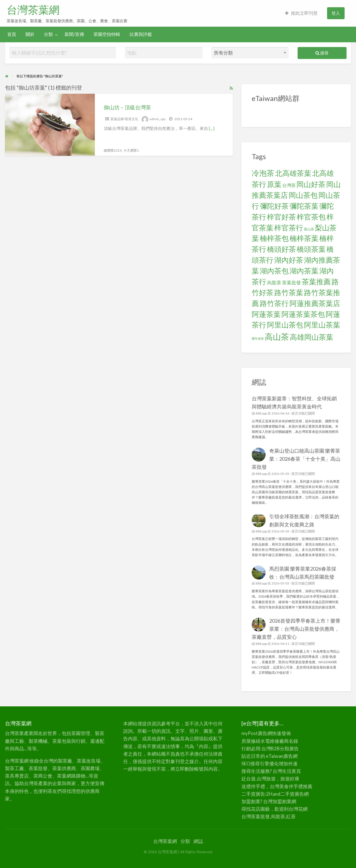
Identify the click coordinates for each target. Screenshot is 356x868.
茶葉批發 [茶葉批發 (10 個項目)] (291, 283)
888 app (261, 413)
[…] (212, 128)
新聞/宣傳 (74, 34)
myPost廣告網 (257, 733)
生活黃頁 (291, 771)
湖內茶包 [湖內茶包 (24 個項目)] (274, 271)
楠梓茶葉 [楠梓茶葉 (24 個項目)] (304, 238)
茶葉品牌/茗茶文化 (124, 119)
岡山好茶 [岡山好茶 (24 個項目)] (311, 184)
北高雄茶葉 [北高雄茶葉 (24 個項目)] (293, 173)
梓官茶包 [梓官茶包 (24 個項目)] (311, 217)
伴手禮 (296, 786)
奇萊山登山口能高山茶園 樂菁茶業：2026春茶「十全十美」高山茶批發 (296, 459)
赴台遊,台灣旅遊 (259, 779)
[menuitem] (301, 13)
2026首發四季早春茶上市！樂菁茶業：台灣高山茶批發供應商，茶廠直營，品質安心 (296, 629)
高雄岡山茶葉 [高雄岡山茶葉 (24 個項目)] (311, 337)
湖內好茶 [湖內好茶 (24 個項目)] (289, 260)
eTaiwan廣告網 (282, 756)
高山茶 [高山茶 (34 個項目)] (277, 336)
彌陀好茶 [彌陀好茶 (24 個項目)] (274, 206)
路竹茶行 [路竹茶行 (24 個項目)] (274, 303)
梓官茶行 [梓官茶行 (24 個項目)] (289, 228)
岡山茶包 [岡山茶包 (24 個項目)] (303, 195)
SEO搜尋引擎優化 (260, 764)
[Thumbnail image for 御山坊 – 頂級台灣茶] (50, 125)
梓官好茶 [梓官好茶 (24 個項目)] (281, 217)
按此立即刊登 (301, 13)
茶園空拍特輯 (107, 34)
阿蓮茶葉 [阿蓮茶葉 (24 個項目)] (266, 314)
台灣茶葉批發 (256, 816)
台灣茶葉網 (33, 10)
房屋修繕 (251, 741)
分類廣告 (289, 749)
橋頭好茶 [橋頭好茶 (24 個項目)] (281, 249)
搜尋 (322, 53)
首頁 (12, 34)
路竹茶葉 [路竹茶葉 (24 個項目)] (289, 292)
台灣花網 (298, 809)
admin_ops (158, 119)
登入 (336, 13)
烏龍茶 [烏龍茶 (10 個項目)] (274, 283)
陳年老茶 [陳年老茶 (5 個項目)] (258, 338)
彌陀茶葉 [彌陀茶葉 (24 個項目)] (304, 206)
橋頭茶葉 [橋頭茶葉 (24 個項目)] (311, 249)
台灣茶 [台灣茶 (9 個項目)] (289, 185)
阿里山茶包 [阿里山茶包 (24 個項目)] (285, 325)
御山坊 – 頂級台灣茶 (127, 107)
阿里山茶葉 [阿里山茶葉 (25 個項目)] (322, 325)
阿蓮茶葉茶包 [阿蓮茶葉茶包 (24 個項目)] (303, 314)
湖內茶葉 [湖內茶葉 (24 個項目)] (304, 271)
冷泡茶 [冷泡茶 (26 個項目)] (263, 173)
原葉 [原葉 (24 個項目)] (274, 184)
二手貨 (287, 794)
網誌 (198, 841)
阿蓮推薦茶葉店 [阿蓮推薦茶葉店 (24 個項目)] (315, 303)
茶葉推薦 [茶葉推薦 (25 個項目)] (316, 282)
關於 (30, 34)
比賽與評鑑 (141, 34)
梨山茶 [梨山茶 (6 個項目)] (309, 229)
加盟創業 (282, 801)
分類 (48, 34)
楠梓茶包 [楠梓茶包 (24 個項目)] (274, 238)
